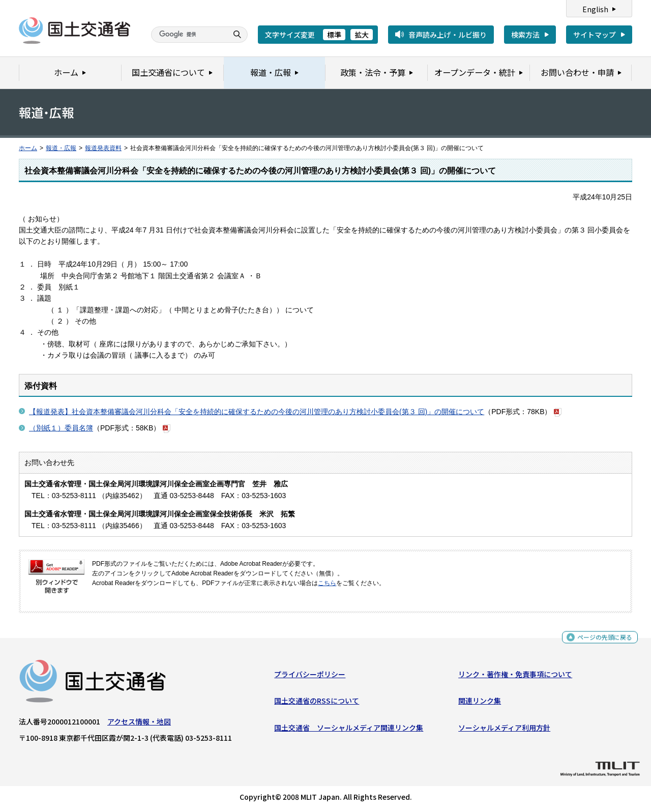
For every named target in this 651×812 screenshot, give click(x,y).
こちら (327, 583)
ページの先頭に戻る (601, 640)
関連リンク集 (480, 703)
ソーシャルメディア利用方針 (504, 730)
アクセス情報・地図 (139, 724)
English (595, 9)
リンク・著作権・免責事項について (515, 677)
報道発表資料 (103, 148)
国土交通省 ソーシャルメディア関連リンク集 (349, 730)
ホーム (28, 148)
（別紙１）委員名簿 (61, 428)
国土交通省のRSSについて (317, 703)
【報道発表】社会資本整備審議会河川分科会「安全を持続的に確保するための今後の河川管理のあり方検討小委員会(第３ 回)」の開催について (257, 412)
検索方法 (525, 35)
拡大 (362, 35)
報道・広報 (61, 148)
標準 (334, 35)
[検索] (188, 35)
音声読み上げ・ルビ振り (448, 35)
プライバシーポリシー (310, 677)
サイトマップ (595, 35)
